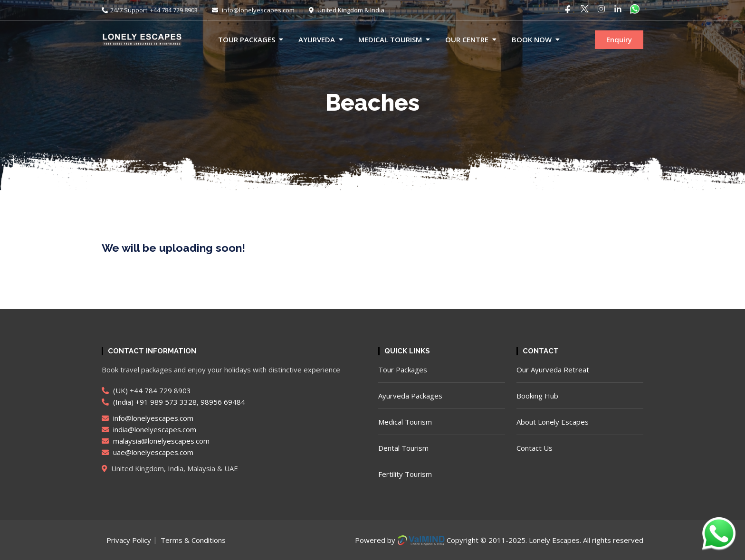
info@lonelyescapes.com (253, 10)
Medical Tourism (390, 39)
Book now (532, 39)
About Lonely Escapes (553, 422)
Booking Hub (537, 396)
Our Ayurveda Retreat (553, 370)
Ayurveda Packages (410, 396)
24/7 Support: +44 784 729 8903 (150, 10)
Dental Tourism (403, 448)
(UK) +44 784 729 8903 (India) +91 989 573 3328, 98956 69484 (173, 396)
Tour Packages (247, 39)
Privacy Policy (129, 540)
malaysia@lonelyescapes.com (156, 441)
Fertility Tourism (405, 474)
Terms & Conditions (193, 540)
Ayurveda (317, 39)
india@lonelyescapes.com (149, 429)
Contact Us (535, 448)
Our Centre (467, 39)
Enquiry (619, 39)
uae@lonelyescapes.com (148, 452)
